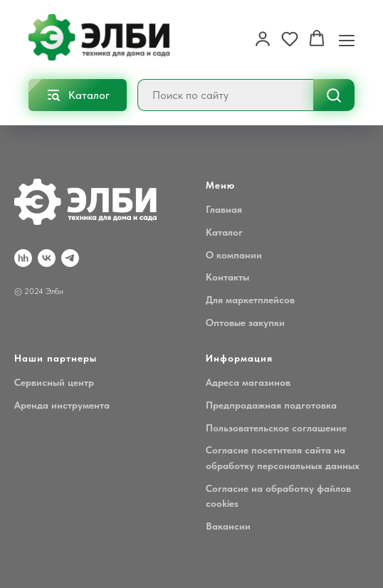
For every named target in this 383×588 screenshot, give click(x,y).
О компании (234, 255)
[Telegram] (70, 258)
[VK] (47, 258)
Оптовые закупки (245, 322)
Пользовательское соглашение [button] (276, 428)
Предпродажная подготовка (271, 405)
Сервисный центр (54, 382)
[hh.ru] (23, 258)
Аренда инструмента (62, 405)
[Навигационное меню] (347, 39)
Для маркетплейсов (250, 300)
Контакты (227, 277)
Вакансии (228, 526)
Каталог (224, 232)
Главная (224, 209)
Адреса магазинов (248, 382)
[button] (263, 38)
